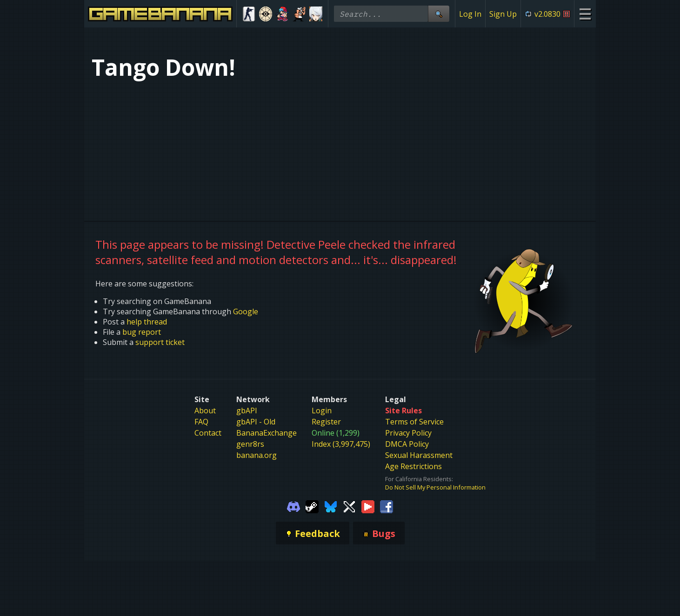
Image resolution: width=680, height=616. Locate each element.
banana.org (257, 455)
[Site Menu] (585, 14)
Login (322, 411)
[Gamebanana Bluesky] (331, 506)
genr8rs (250, 444)
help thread (147, 322)
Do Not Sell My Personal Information (435, 487)
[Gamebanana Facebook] (387, 506)
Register (326, 422)
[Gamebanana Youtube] (368, 506)
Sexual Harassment (419, 455)
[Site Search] (439, 14)
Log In (470, 14)
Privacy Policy (408, 433)
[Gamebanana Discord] (293, 506)
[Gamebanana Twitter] (349, 506)
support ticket (160, 342)
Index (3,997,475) (341, 444)
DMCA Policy (407, 444)
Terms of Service (414, 422)
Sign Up (503, 14)
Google (246, 311)
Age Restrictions (413, 466)
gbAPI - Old (256, 422)
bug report (142, 332)
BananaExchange (267, 433)
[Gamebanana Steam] (312, 506)
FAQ (201, 422)
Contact (208, 433)
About (205, 411)
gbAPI (247, 411)
